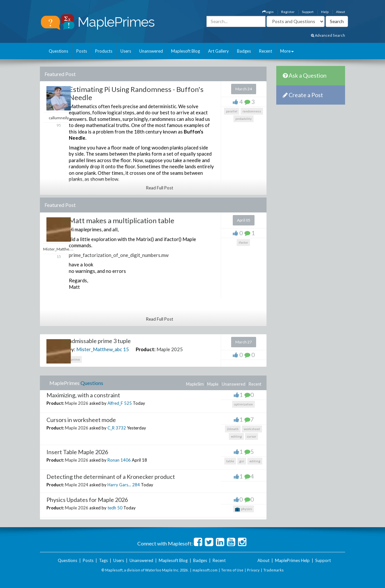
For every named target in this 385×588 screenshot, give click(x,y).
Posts (82, 51)
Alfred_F (115, 403)
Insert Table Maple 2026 (77, 452)
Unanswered (151, 51)
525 (128, 403)
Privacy (253, 570)
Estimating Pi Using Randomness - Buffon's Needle (136, 93)
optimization (243, 404)
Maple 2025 (170, 349)
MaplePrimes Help (292, 560)
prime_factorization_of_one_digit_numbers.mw (119, 255)
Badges (244, 51)
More (287, 51)
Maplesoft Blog (186, 51)
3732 (121, 428)
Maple (213, 384)
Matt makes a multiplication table (122, 220)
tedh (112, 508)
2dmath (233, 429)
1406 (126, 460)
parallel (232, 111)
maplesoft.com (205, 570)
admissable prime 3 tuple (100, 341)
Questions (58, 51)
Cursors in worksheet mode (81, 420)
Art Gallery (218, 51)
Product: (146, 349)
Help (325, 12)
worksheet (252, 429)
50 (120, 508)
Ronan (113, 460)
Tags (103, 560)
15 (126, 349)
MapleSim (195, 384)
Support (308, 12)
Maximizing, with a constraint (83, 395)
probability (243, 119)
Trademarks (273, 570)
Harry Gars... (119, 485)
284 (136, 485)
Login (268, 12)
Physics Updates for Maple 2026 (87, 500)
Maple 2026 (77, 403)
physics (243, 509)
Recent (266, 51)
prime (75, 359)
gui (242, 461)
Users (126, 51)
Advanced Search (328, 35)
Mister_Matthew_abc (99, 349)
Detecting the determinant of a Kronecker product (111, 477)
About (341, 12)
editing (236, 436)
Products (104, 51)
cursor (252, 436)
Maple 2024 (77, 485)
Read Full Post (160, 188)
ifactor (243, 242)
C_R (111, 428)
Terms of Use (232, 570)
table (230, 461)
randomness (252, 111)
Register (288, 12)
